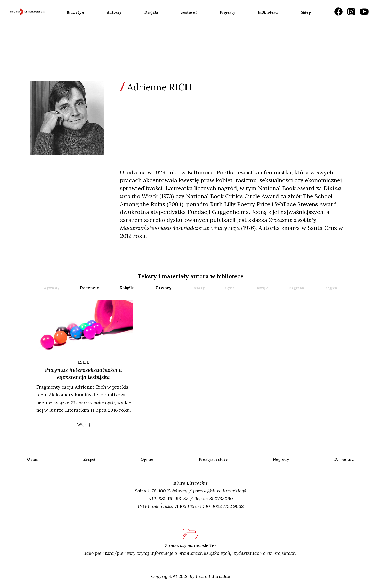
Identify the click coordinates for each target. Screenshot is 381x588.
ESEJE (83, 362)
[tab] (99, 288)
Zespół (89, 459)
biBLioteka (268, 12)
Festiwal (189, 12)
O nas (33, 459)
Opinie (147, 459)
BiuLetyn (75, 12)
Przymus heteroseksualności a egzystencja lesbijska (83, 373)
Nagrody (281, 459)
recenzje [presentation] (89, 288)
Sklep (306, 12)
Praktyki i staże (213, 459)
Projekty (227, 12)
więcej (84, 425)
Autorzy (114, 12)
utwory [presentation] (163, 288)
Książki (151, 12)
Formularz (344, 459)
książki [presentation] (127, 288)
